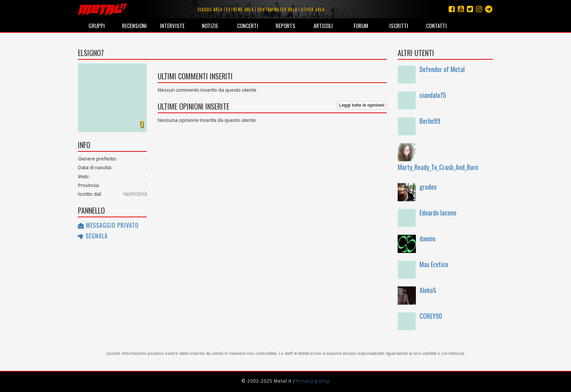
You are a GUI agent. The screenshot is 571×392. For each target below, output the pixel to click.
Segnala (93, 236)
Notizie (210, 25)
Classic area (210, 9)
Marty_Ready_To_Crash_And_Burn (438, 167)
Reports (285, 25)
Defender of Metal (442, 69)
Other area (313, 9)
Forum (361, 25)
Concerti (248, 25)
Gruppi (97, 25)
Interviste (172, 25)
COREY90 (431, 316)
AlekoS (428, 290)
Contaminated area (277, 9)
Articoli (323, 25)
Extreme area (240, 9)
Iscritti (399, 25)
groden (428, 187)
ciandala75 (433, 95)
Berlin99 (430, 121)
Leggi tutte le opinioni (362, 105)
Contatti (436, 25)
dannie (428, 238)
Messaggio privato (108, 225)
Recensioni (134, 25)
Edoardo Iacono (438, 213)
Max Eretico (434, 264)
